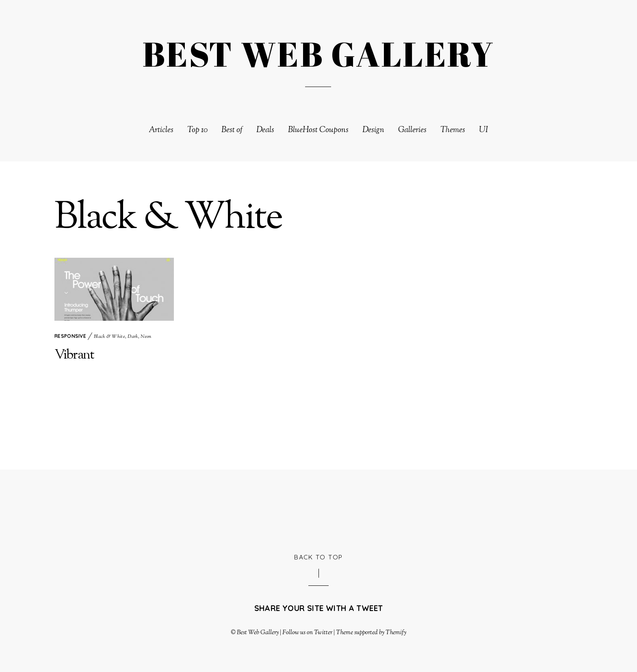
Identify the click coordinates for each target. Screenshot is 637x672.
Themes (453, 130)
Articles (161, 130)
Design (373, 130)
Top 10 (197, 130)
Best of (232, 130)
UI (484, 130)
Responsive (70, 336)
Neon (146, 337)
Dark (133, 337)
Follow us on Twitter (307, 633)
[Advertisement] (318, 510)
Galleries (412, 130)
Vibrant (74, 355)
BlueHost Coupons (318, 130)
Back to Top (318, 557)
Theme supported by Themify (371, 633)
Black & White (109, 337)
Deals (265, 130)
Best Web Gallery (258, 633)
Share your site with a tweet (319, 608)
